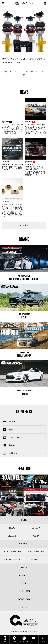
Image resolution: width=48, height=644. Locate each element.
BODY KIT (36, 559)
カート (24, 607)
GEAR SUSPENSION (12, 551)
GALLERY (36, 528)
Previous (4, 55)
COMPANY (24, 575)
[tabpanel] (24, 36)
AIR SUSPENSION (36, 551)
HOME (24, 520)
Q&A (24, 583)
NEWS (12, 528)
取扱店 (9, 445)
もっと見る (24, 225)
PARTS (9, 421)
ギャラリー (11, 437)
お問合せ (10, 453)
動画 (8, 429)
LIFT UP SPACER (12, 559)
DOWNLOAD (24, 599)
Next (44, 55)
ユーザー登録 (24, 591)
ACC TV (36, 536)
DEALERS (12, 536)
